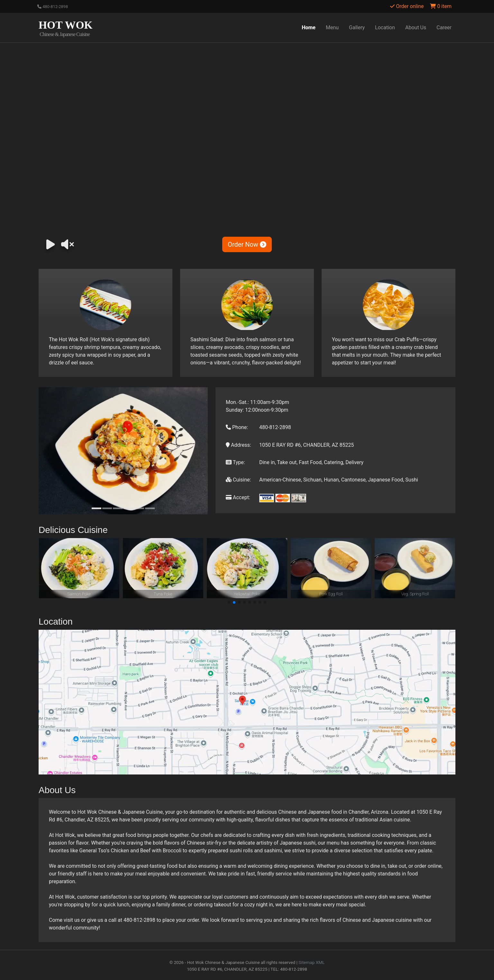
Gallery (357, 27)
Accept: (238, 497)
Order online (407, 6)
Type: (235, 462)
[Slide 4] (129, 508)
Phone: (237, 427)
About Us (416, 27)
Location (385, 27)
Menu (332, 27)
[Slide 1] (96, 508)
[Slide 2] (107, 508)
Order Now (247, 244)
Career (444, 27)
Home (309, 27)
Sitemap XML (311, 962)
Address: (238, 445)
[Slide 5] (139, 508)
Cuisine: (238, 480)
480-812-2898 (53, 7)
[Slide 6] (150, 508)
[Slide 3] (118, 508)
